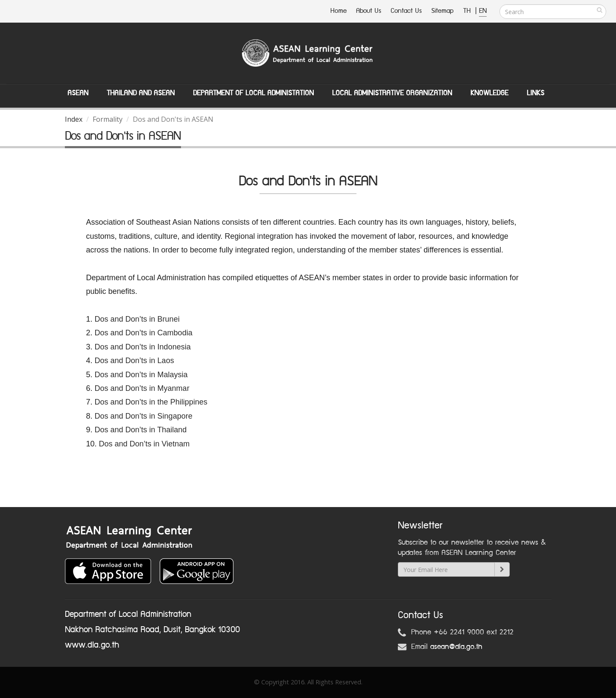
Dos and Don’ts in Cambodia (144, 333)
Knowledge (489, 93)
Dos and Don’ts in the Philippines (151, 402)
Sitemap (442, 11)
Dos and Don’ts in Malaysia (141, 375)
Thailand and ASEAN (141, 93)
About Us (369, 11)
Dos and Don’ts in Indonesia (143, 347)
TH (468, 11)
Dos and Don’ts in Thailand (141, 430)
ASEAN (78, 93)
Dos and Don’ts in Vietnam (145, 444)
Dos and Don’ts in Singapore (144, 416)
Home (339, 11)
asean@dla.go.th (456, 647)
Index (74, 119)
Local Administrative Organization (392, 93)
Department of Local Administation (253, 93)
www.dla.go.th (92, 645)
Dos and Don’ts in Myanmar (142, 388)
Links (536, 93)
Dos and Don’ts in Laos (136, 361)
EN (483, 11)
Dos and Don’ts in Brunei (137, 319)
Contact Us (406, 11)
